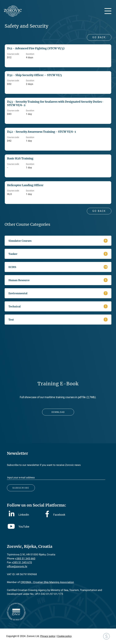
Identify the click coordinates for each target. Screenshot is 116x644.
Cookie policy (64, 636)
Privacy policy (48, 636)
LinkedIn (19, 514)
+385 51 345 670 (22, 562)
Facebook (55, 515)
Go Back (99, 37)
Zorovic (13, 11)
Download (58, 412)
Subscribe (21, 488)
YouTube (19, 527)
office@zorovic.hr (17, 566)
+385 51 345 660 (25, 558)
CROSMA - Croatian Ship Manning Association (47, 582)
